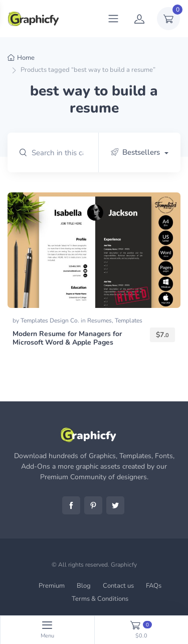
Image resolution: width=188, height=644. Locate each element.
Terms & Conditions (100, 599)
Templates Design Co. (51, 320)
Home (26, 58)
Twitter (115, 505)
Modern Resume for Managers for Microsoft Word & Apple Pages (67, 338)
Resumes (100, 320)
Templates (129, 320)
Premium (52, 586)
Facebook (71, 505)
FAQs (154, 586)
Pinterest (93, 505)
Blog (84, 586)
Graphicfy (124, 565)
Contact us (118, 586)
